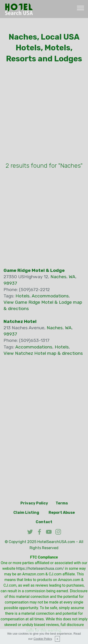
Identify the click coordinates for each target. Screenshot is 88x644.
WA (72, 277)
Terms (62, 503)
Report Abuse (62, 513)
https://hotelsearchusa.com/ (40, 568)
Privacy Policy (34, 503)
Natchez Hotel (20, 321)
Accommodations (50, 296)
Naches (58, 277)
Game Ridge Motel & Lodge (34, 270)
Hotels (23, 296)
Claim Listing (26, 513)
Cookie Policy (43, 639)
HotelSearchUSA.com (56, 542)
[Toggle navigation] (81, 8)
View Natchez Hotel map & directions (43, 353)
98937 (10, 283)
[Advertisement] (44, 114)
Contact (44, 522)
